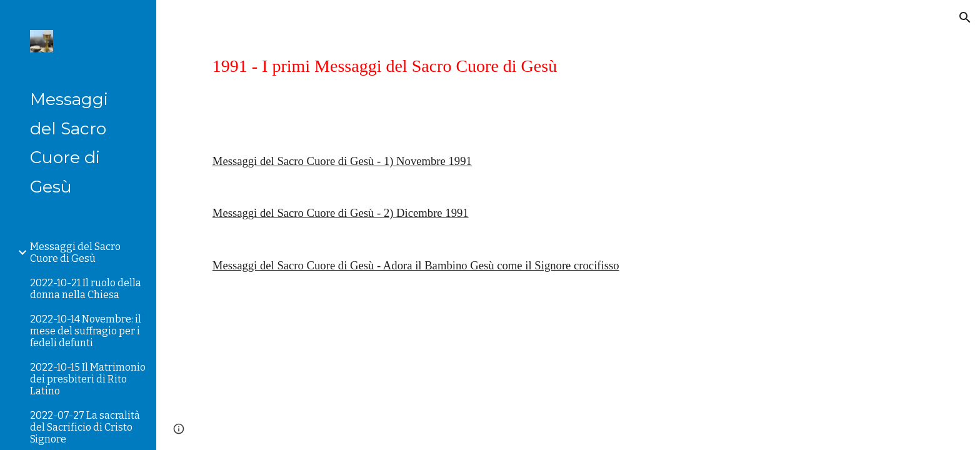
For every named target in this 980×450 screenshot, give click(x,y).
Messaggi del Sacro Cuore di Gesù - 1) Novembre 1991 (342, 161)
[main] (568, 66)
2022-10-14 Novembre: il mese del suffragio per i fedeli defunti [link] (86, 331)
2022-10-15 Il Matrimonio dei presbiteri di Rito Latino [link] (88, 379)
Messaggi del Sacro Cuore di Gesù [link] (75, 252)
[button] (965, 17)
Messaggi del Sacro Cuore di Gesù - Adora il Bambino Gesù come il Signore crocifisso (416, 265)
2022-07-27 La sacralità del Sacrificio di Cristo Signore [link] (85, 427)
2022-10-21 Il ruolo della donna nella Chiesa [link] (86, 289)
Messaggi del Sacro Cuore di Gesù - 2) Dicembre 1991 (341, 213)
